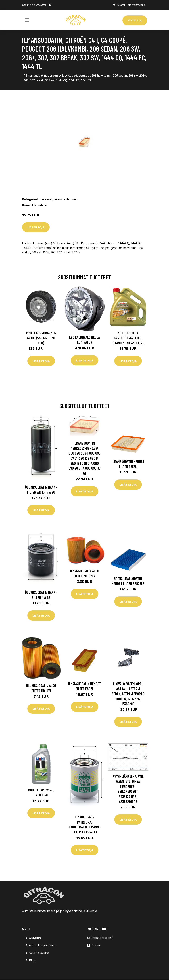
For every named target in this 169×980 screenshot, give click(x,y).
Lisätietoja (36, 227)
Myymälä (135, 20)
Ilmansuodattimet (65, 199)
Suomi (121, 5)
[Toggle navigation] (27, 20)
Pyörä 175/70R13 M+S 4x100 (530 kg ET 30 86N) (41, 338)
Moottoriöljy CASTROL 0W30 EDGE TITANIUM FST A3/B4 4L (128, 338)
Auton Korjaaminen (42, 945)
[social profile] (50, 5)
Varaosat (46, 199)
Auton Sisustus (39, 953)
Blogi (33, 960)
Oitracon (35, 938)
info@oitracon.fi (136, 5)
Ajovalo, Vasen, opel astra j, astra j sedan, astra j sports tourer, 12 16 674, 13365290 (128, 694)
